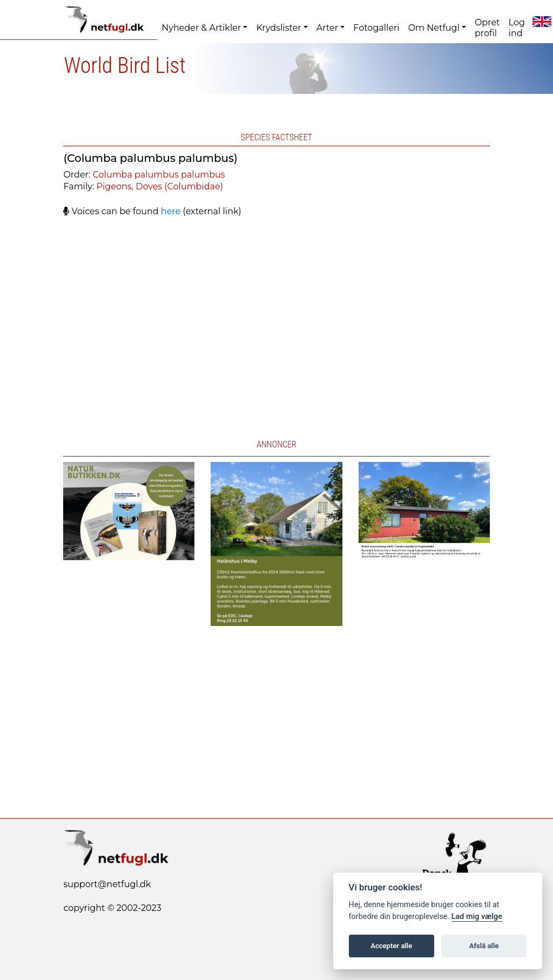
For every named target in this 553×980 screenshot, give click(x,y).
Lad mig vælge (477, 917)
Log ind (517, 28)
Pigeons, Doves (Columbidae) (160, 186)
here (171, 211)
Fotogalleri (376, 28)
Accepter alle (391, 946)
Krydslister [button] (278, 28)
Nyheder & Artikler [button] (201, 28)
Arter (327, 28)
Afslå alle (484, 946)
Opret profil (487, 28)
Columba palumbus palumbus (159, 175)
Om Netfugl (434, 28)
